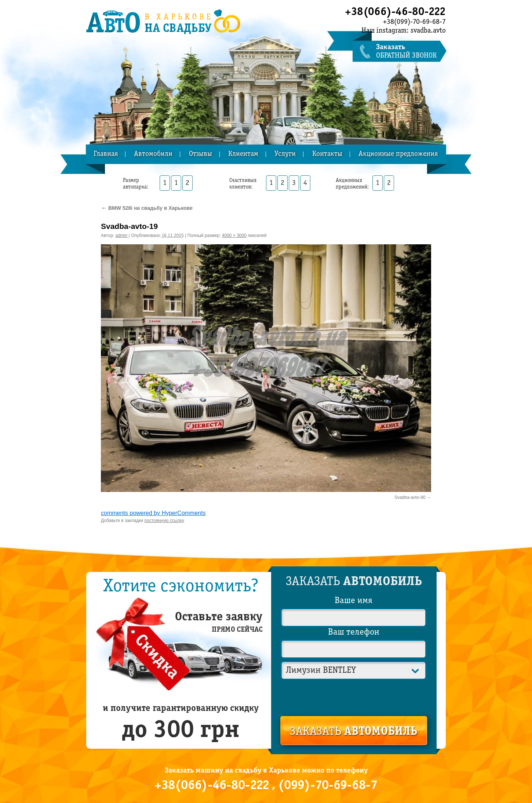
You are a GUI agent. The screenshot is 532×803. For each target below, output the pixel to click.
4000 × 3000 (234, 236)
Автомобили (153, 154)
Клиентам (243, 154)
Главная (106, 154)
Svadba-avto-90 (410, 497)
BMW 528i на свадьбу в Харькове (147, 208)
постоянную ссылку (164, 521)
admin (122, 236)
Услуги (285, 154)
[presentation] (354, 696)
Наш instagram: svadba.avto (404, 31)
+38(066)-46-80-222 (395, 12)
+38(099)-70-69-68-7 (414, 22)
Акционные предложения (398, 154)
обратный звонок (411, 52)
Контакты (327, 154)
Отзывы (201, 154)
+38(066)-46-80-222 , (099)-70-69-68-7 (266, 786)
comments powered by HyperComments (153, 513)
